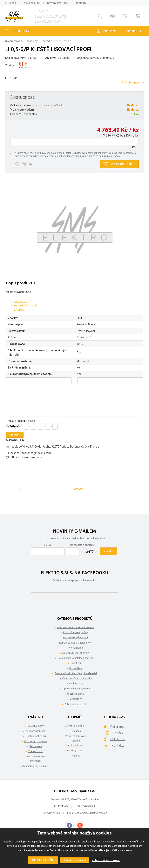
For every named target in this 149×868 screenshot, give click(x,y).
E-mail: (48, 545)
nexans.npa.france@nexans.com (31, 453)
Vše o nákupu (32, 3)
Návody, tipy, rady (58, 3)
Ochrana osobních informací (36, 759)
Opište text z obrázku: (82, 545)
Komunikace (76, 648)
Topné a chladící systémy (76, 689)
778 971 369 (53, 813)
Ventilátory (76, 699)
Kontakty (81, 3)
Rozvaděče (76, 668)
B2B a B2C (118, 739)
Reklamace (36, 746)
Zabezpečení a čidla (76, 704)
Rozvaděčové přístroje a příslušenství (76, 673)
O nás (13, 3)
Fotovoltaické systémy (76, 632)
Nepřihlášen (110, 31)
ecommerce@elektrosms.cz (91, 813)
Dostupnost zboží (36, 736)
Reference (118, 727)
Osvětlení (76, 663)
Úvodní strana (14, 41)
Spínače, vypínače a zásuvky (76, 679)
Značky (118, 733)
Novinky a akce (76, 751)
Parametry (20, 301)
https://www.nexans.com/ (26, 457)
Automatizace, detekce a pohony (76, 627)
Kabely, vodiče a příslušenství (76, 643)
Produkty (21, 31)
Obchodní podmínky (36, 741)
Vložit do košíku (123, 164)
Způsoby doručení (36, 731)
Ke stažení (76, 731)
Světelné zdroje (76, 684)
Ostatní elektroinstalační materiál (76, 658)
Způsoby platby (36, 726)
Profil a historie (76, 726)
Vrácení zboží (36, 751)
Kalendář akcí (76, 746)
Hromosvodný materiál (76, 637)
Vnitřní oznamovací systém (76, 738)
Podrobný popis (131, 83)
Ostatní (78, 489)
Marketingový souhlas (36, 766)
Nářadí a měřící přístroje (57, 41)
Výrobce (19, 310)
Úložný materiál (76, 694)
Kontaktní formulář (25, 305)
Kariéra (76, 756)
